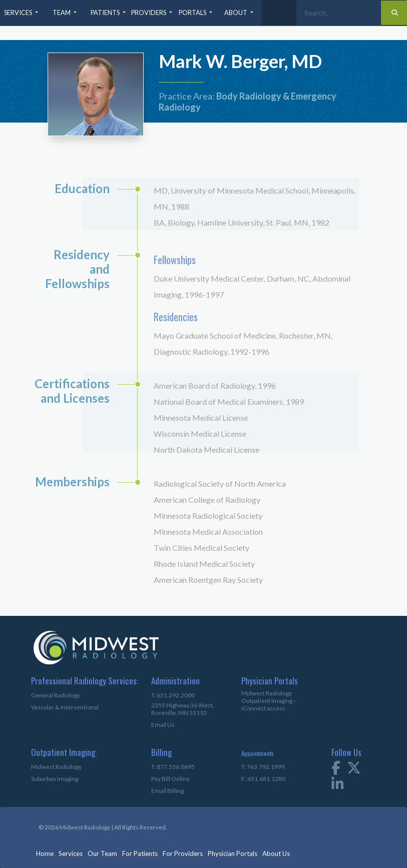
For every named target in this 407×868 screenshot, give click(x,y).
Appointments (258, 753)
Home (45, 853)
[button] (22, 13)
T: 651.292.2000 (173, 695)
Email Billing (167, 791)
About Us (276, 853)
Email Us (163, 725)
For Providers (183, 853)
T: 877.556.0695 (173, 767)
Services (71, 853)
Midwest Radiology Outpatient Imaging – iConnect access (269, 701)
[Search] (339, 13)
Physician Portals (233, 853)
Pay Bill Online (170, 779)
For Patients (140, 853)
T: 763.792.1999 (263, 767)
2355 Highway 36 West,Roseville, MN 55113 (183, 709)
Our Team (102, 853)
